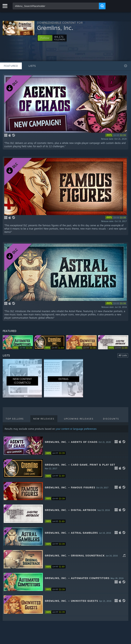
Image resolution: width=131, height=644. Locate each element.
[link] (116, 135)
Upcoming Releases (79, 419)
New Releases (44, 419)
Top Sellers (15, 419)
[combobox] (56, 6)
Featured (11, 66)
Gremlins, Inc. (55, 28)
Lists (32, 66)
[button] (45, 38)
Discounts (111, 419)
